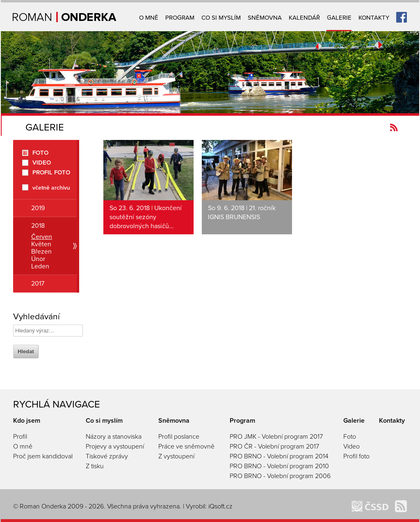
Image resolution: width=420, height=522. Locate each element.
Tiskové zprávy (107, 456)
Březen (41, 252)
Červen (42, 237)
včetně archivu (51, 187)
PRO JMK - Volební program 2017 (276, 437)
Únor (38, 259)
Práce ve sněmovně (186, 446)
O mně (149, 18)
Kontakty (374, 18)
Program (180, 18)
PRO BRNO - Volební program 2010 (279, 466)
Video (42, 163)
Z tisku (95, 466)
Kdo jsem (27, 421)
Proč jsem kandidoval (43, 456)
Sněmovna (265, 18)
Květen (41, 244)
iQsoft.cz (220, 506)
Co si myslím (221, 18)
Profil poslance (179, 437)
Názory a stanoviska (114, 437)
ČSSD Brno (370, 506)
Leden (40, 266)
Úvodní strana (65, 17)
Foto (40, 153)
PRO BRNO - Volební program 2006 (280, 476)
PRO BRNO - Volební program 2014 (279, 456)
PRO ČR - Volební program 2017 (274, 446)
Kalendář (304, 18)
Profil (20, 437)
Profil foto (51, 173)
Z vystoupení (176, 456)
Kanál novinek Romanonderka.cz (394, 127)
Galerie (339, 18)
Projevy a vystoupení (115, 446)
